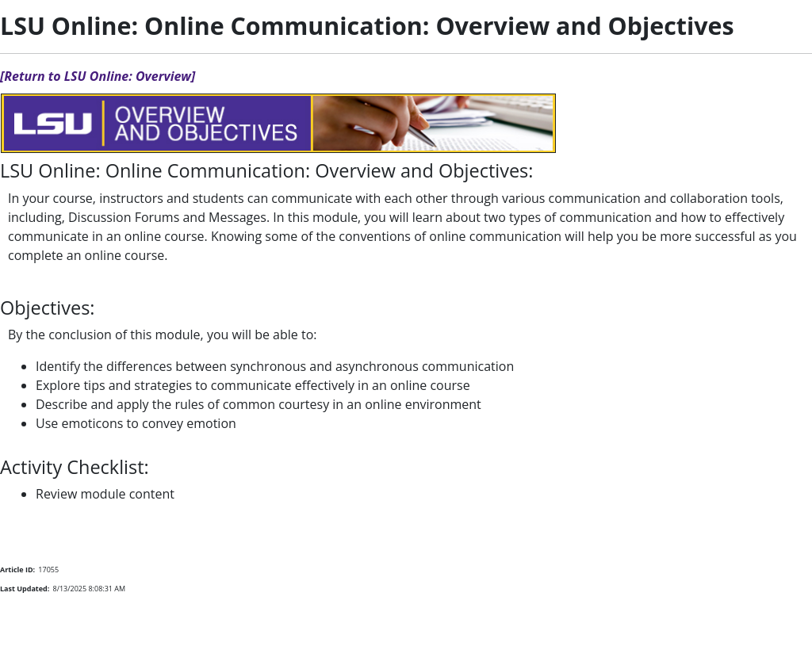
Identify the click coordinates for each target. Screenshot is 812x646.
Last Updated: (25, 589)
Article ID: (17, 570)
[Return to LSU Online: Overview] (98, 76)
